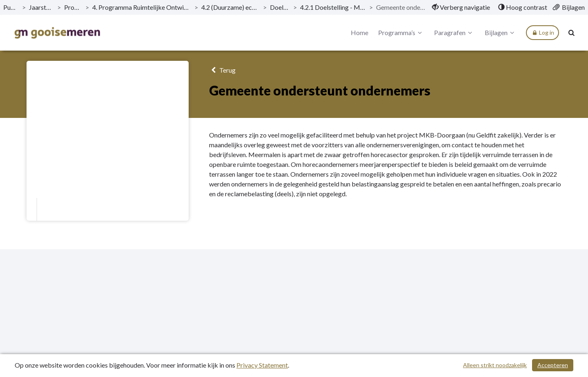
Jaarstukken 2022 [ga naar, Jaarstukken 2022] (41, 7)
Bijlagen (501, 33)
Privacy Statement (262, 365)
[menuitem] (461, 7)
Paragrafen (454, 33)
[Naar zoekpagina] (572, 33)
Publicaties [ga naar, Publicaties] (11, 7)
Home (360, 32)
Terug (222, 70)
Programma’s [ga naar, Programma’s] (73, 7)
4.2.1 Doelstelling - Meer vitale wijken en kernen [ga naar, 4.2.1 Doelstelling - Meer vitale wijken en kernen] (333, 7)
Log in (542, 33)
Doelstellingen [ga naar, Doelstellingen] (280, 7)
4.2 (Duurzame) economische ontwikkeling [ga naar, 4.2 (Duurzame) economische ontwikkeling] (231, 7)
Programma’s (401, 33)
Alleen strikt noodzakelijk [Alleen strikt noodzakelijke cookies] (495, 365)
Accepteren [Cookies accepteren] (553, 365)
